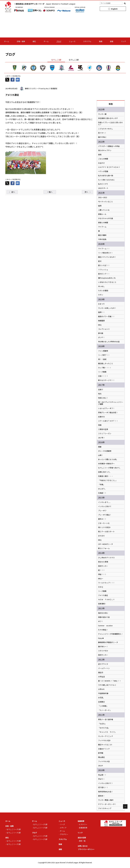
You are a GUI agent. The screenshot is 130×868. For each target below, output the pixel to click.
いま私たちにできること (107, 282)
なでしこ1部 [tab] (56, 60)
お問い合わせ (83, 846)
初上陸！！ (102, 775)
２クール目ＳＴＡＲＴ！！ (108, 421)
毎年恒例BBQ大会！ (106, 792)
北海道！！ (102, 493)
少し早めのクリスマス (106, 558)
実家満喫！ (102, 604)
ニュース (72, 41)
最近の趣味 (102, 235)
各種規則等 (83, 828)
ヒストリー (83, 824)
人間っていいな (104, 210)
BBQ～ (101, 579)
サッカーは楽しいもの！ (107, 308)
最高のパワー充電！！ (106, 316)
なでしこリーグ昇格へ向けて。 (110, 468)
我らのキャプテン (105, 150)
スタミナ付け (103, 651)
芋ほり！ (101, 779)
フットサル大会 (104, 761)
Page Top (125, 806)
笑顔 (100, 425)
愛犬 (100, 261)
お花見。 (101, 698)
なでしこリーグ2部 (14, 833)
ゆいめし (101, 286)
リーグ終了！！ (104, 355)
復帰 (100, 206)
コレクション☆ (104, 329)
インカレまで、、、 (105, 502)
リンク (123, 41)
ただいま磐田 (103, 291)
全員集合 (101, 702)
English (114, 9)
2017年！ (102, 438)
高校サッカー (103, 566)
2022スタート (103, 188)
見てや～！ (102, 133)
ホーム (7, 41)
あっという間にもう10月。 (108, 459)
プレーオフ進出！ (105, 515)
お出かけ (101, 163)
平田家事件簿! (103, 693)
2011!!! (100, 766)
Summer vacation (105, 626)
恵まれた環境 (103, 562)
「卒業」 (101, 485)
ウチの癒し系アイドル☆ (107, 685)
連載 (112, 41)
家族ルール (102, 214)
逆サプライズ (103, 664)
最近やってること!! (105, 745)
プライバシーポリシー (86, 849)
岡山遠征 (101, 757)
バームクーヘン (104, 668)
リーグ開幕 (102, 372)
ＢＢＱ (101, 587)
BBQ (100, 325)
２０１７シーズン (105, 433)
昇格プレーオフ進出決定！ (108, 413)
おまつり (101, 304)
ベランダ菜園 (103, 171)
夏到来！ (101, 796)
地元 (100, 394)
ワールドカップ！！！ (106, 583)
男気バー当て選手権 (106, 719)
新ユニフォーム (104, 548)
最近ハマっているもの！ (107, 257)
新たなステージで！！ (106, 380)
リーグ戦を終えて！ (105, 253)
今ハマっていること (105, 202)
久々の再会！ (103, 630)
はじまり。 (102, 489)
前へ (13, 192)
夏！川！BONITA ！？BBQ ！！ (110, 681)
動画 (101, 41)
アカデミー (64, 834)
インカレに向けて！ (106, 783)
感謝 (100, 447)
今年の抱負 (102, 239)
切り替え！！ (103, 787)
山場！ (101, 455)
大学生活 (101, 677)
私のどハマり (103, 184)
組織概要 (81, 821)
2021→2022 (103, 197)
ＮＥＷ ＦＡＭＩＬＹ (106, 600)
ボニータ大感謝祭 (105, 451)
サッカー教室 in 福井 (106, 800)
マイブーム (102, 227)
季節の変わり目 (104, 617)
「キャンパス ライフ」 (107, 732)
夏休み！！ (102, 519)
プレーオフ (102, 511)
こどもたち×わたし (106, 129)
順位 (34, 41)
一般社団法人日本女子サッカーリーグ (45, 4)
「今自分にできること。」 (108, 480)
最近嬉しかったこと (106, 363)
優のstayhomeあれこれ (107, 278)
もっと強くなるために (106, 180)
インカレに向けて (105, 506)
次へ (86, 192)
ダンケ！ (101, 337)
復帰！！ (101, 312)
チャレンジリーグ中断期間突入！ (111, 634)
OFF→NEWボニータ (105, 544)
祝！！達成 (102, 359)
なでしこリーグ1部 (14, 829)
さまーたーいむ (104, 523)
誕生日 (101, 672)
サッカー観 (102, 114)
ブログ (59, 41)
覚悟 (100, 155)
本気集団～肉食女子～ (106, 464)
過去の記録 (82, 838)
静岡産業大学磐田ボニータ (108, 642)
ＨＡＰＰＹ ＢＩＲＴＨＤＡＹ (109, 167)
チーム (46, 41)
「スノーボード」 (105, 710)
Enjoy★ (101, 638)
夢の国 (101, 333)
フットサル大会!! (104, 740)
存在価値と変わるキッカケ (108, 118)
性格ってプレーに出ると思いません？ (110, 123)
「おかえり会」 (104, 728)
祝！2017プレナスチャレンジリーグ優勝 (111, 403)
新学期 (101, 753)
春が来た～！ (103, 647)
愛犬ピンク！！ (104, 274)
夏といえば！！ (104, 265)
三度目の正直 (103, 429)
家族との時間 (103, 223)
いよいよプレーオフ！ (106, 408)
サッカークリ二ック (106, 736)
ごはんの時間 (103, 159)
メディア (63, 828)
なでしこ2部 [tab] (74, 60)
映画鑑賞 (101, 321)
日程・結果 (21, 41)
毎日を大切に (103, 613)
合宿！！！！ (103, 376)
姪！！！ (101, 570)
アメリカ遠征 (103, 595)
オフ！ (101, 621)
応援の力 (101, 417)
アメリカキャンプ (105, 808)
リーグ (62, 824)
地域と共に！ (103, 398)
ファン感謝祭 (103, 351)
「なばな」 (102, 724)
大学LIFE (101, 689)
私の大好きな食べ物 (106, 176)
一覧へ (50, 192)
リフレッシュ (103, 270)
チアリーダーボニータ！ (107, 804)
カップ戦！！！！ (105, 368)
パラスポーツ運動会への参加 (109, 146)
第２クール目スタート (106, 532)
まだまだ (101, 536)
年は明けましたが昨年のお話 (109, 342)
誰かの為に (102, 137)
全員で (101, 390)
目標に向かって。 (105, 472)
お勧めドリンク (104, 749)
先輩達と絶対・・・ (106, 476)
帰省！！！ (102, 574)
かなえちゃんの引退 (106, 218)
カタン (101, 295)
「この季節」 (103, 706)
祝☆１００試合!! (104, 527)
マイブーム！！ (104, 249)
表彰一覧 (82, 841)
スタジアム (87, 41)
